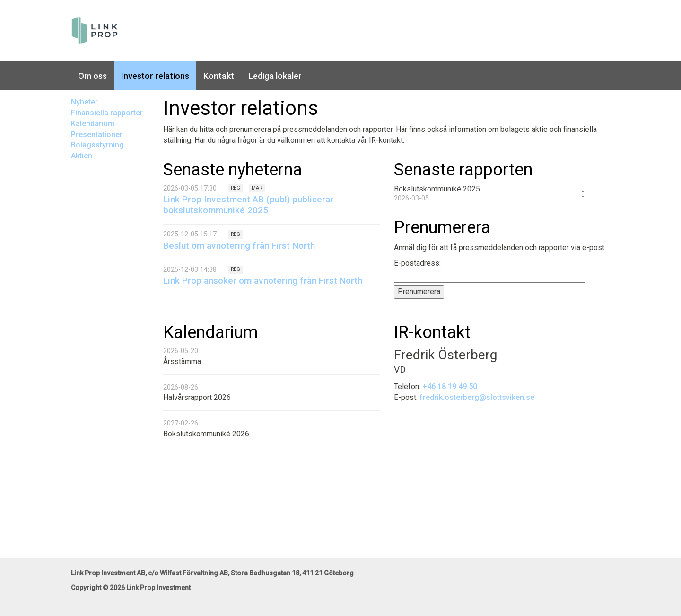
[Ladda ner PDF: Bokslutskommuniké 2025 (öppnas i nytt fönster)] (583, 193)
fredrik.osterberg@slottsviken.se (477, 397)
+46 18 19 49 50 (450, 386)
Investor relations (155, 76)
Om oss (92, 76)
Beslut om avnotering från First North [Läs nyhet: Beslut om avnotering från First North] (239, 246)
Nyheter (84, 102)
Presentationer (97, 134)
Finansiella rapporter (107, 113)
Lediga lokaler (275, 76)
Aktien (82, 156)
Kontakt (219, 76)
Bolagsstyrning (97, 145)
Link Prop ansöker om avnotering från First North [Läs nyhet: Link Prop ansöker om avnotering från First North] (263, 281)
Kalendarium (93, 124)
